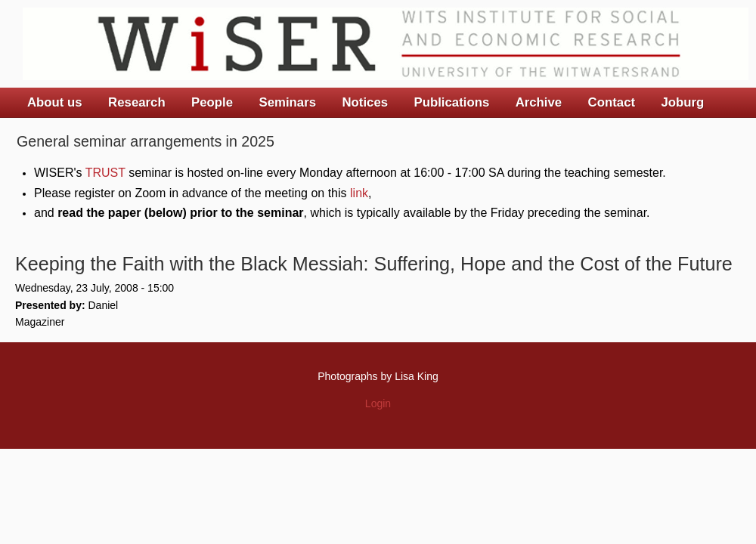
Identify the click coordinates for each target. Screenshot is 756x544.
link (359, 193)
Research (137, 102)
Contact (612, 102)
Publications (451, 102)
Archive (539, 102)
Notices (365, 102)
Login (378, 403)
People (212, 102)
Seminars (288, 102)
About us (55, 102)
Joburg (682, 102)
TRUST (105, 173)
